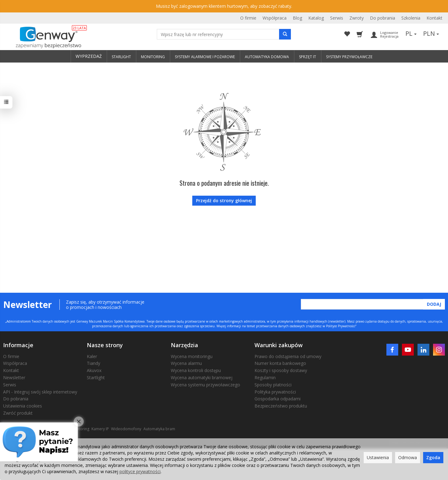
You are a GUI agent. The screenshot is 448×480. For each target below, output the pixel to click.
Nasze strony (105, 345)
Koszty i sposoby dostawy (281, 370)
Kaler (92, 356)
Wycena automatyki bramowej (202, 377)
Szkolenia (411, 18)
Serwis (337, 18)
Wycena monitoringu (192, 356)
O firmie (248, 18)
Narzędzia (184, 345)
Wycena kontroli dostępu (196, 370)
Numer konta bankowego (280, 363)
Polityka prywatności (275, 392)
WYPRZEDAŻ (89, 56)
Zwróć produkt (18, 413)
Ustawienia (378, 457)
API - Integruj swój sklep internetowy (40, 392)
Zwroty (357, 18)
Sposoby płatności (273, 385)
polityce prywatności (140, 471)
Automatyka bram (159, 429)
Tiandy (93, 363)
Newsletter (14, 377)
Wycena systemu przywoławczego (205, 385)
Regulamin (265, 377)
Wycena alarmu (186, 363)
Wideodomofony (126, 429)
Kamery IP (100, 429)
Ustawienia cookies (23, 406)
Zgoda (433, 457)
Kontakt (434, 18)
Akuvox (94, 370)
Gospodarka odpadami (278, 399)
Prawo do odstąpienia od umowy (288, 356)
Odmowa (408, 457)
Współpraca (275, 18)
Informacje (18, 345)
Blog (297, 18)
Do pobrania (383, 18)
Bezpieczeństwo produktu (281, 406)
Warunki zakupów (279, 345)
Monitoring (80, 429)
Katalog (316, 18)
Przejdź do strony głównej (224, 200)
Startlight (96, 377)
